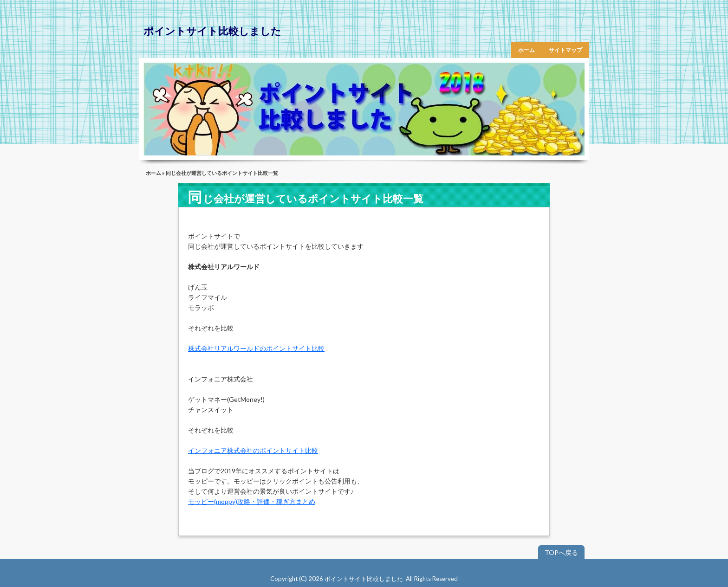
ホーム (526, 50)
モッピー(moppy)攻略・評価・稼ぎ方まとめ (252, 501)
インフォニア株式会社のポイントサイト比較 (253, 450)
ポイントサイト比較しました (212, 31)
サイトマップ (565, 50)
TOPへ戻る (561, 552)
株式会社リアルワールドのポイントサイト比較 (256, 348)
